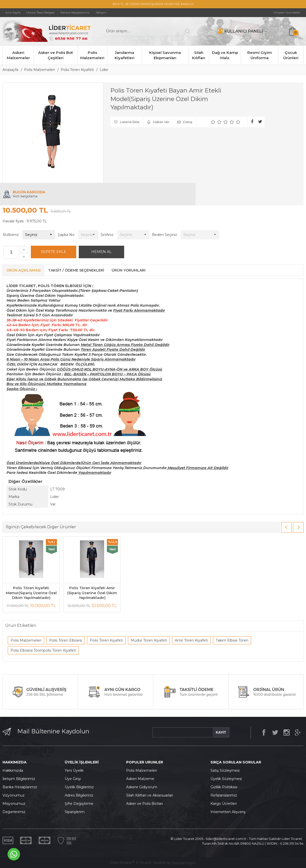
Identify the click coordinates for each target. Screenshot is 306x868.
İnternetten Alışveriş (228, 812)
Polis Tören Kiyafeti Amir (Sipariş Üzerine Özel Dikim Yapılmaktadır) (92, 593)
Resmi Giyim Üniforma (260, 55)
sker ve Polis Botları (146, 804)
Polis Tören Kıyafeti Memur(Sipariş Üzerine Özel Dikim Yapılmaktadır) (31, 593)
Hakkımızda (13, 770)
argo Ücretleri (225, 804)
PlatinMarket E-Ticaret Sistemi (138, 863)
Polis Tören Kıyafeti (106, 640)
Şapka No (66, 235)
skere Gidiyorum (143, 787)
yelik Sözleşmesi (227, 779)
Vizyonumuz (14, 795)
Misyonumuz (14, 804)
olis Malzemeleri (143, 770)
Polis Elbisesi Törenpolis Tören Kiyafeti (43, 650)
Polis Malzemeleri (92, 55)
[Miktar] (11, 252)
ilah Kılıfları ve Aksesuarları (151, 795)
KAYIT (221, 732)
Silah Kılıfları (199, 55)
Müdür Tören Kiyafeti (149, 640)
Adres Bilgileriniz (79, 795)
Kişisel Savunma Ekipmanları (165, 55)
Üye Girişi (73, 779)
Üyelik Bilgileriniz (79, 787)
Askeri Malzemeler (18, 55)
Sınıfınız (107, 235)
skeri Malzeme (141, 779)
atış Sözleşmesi (226, 770)
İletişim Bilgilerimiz (19, 779)
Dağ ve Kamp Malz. (225, 55)
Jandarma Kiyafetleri (125, 55)
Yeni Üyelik (74, 770)
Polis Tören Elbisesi (66, 640)
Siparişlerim (75, 812)
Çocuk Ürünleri (291, 55)
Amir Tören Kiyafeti (191, 640)
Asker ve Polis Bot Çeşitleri (56, 55)
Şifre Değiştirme (79, 804)
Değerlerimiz (14, 812)
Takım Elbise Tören (232, 640)
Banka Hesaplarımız (20, 787)
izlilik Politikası (225, 787)
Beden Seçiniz (165, 235)
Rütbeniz (11, 235)
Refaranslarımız (224, 795)
